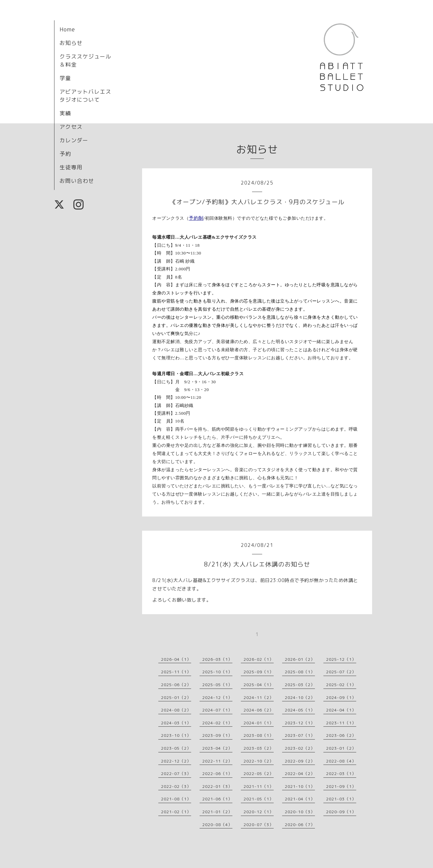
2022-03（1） (341, 774)
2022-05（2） (259, 774)
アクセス (71, 127)
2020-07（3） (259, 825)
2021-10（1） (300, 786)
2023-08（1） (259, 735)
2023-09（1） (217, 735)
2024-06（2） (259, 710)
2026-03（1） (217, 659)
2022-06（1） (217, 774)
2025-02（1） (341, 685)
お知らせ (71, 43)
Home (67, 29)
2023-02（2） (300, 748)
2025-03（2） (300, 685)
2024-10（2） (300, 697)
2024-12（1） (217, 697)
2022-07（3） (176, 774)
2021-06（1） (217, 799)
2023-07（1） (300, 735)
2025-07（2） (341, 672)
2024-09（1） (341, 697)
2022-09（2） (300, 761)
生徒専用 (71, 167)
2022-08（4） (341, 761)
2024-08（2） (176, 710)
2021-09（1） (341, 786)
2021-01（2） (217, 812)
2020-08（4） (217, 825)
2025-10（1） (217, 672)
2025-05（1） (217, 685)
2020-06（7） (300, 825)
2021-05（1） (259, 799)
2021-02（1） (176, 812)
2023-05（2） (176, 748)
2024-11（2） (259, 697)
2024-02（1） (217, 723)
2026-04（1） (176, 659)
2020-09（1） (341, 812)
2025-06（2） (176, 685)
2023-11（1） (341, 723)
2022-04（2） (300, 774)
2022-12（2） (176, 761)
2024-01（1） (259, 723)
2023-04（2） (217, 748)
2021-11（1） (259, 786)
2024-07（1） (217, 710)
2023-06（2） (341, 735)
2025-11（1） (176, 672)
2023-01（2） (341, 748)
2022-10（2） (259, 761)
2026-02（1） (259, 659)
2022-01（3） (217, 786)
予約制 (196, 218)
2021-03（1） (341, 799)
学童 (65, 78)
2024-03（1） (176, 723)
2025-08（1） (300, 672)
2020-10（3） (300, 812)
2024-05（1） (300, 710)
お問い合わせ (77, 181)
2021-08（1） (176, 799)
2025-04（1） (259, 685)
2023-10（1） (176, 735)
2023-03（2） (259, 748)
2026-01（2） (300, 659)
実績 (65, 113)
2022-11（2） (217, 761)
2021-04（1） (300, 799)
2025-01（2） (176, 697)
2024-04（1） (341, 710)
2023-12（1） (300, 723)
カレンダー (74, 140)
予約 (65, 154)
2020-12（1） (259, 812)
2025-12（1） (341, 659)
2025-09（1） (259, 672)
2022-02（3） (176, 786)
